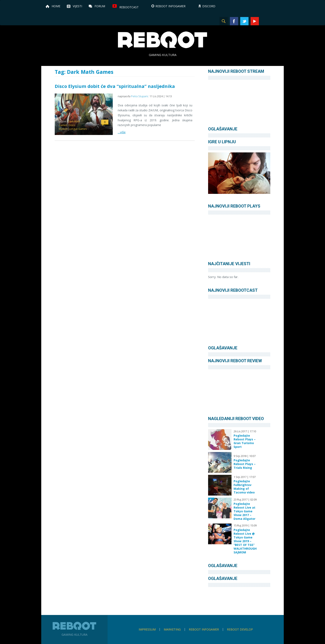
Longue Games (78, 129)
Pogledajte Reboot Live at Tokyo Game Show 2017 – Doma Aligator (244, 511)
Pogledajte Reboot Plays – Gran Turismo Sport (245, 441)
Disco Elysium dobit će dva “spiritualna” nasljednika (115, 86)
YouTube (255, 21)
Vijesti (77, 6)
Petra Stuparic (140, 96)
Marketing (172, 629)
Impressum (147, 629)
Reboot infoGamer (204, 629)
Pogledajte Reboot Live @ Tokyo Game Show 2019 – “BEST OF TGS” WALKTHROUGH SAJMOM (245, 541)
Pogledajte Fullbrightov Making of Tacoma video (244, 487)
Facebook (234, 21)
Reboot (162, 40)
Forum (100, 6)
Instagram (265, 21)
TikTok (275, 21)
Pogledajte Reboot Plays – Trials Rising (245, 464)
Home (56, 6)
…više (122, 132)
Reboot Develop (240, 629)
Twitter (244, 21)
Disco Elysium (67, 127)
